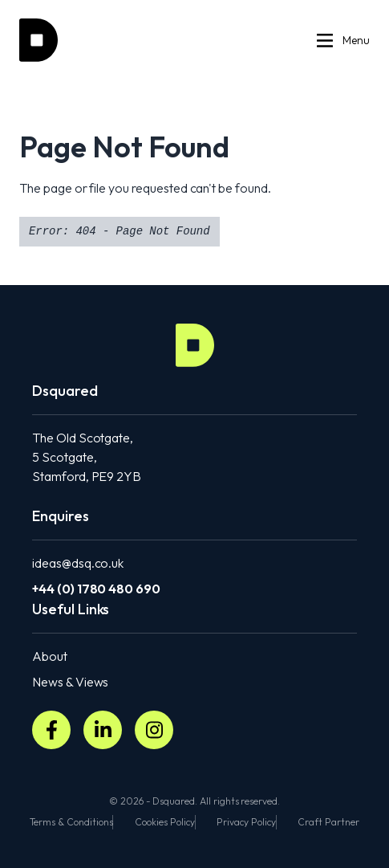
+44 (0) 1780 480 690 (96, 589)
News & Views (70, 682)
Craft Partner (328, 822)
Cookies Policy (164, 822)
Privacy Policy (246, 822)
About (50, 656)
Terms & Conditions (71, 822)
